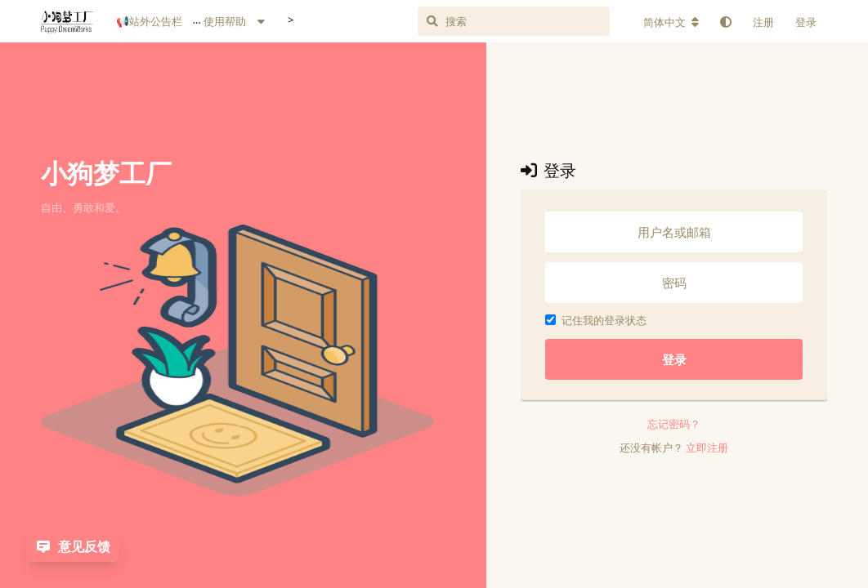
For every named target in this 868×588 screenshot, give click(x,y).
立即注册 (707, 448)
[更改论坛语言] (671, 22)
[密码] (674, 283)
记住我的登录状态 (596, 320)
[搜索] (532, 21)
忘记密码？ (674, 424)
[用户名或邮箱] (674, 232)
